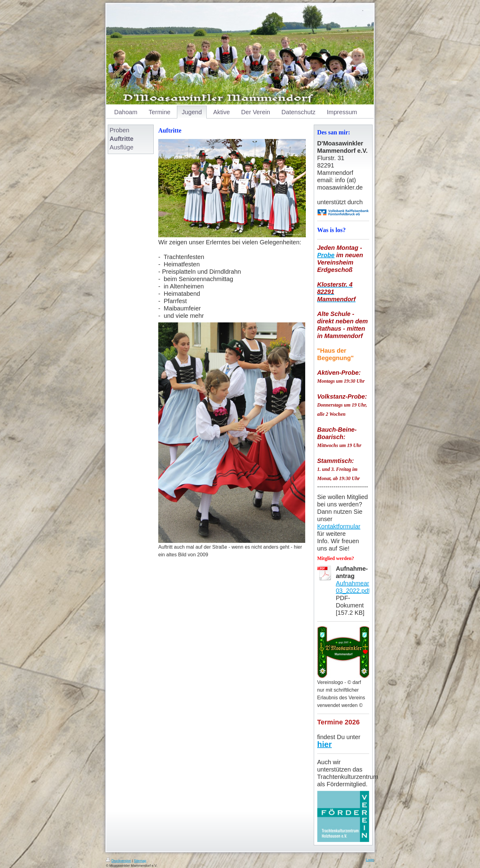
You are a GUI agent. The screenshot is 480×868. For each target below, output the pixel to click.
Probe (326, 255)
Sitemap (140, 861)
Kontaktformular (339, 526)
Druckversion (118, 861)
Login (370, 860)
